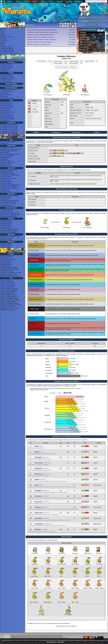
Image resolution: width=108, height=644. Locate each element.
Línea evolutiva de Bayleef (66, 210)
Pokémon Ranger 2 (7, 182)
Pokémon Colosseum (7, 238)
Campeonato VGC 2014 (8, 98)
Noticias (10, 1)
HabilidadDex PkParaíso (8, 78)
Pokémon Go (5, 143)
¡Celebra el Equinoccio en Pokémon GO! (39, 44)
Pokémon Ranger (6, 180)
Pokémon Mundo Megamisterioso (11, 154)
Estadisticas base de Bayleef (66, 351)
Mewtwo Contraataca (7, 256)
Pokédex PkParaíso (7, 75)
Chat (3, 32)
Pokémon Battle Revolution (9, 202)
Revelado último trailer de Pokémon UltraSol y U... (42, 37)
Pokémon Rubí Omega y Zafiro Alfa (11, 149)
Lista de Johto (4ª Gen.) (8, 112)
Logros (3, 43)
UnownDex (5, 71)
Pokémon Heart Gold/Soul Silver (10, 175)
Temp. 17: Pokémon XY (8, 307)
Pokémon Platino (6, 177)
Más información (52, 642)
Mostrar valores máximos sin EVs (39, 390)
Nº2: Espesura (32, 180)
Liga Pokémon (84, 47)
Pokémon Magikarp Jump (8, 142)
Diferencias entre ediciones (87, 42)
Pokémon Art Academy (8, 156)
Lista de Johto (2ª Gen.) (8, 107)
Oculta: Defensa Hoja (34, 184)
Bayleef (74, 213)
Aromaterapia (38, 524)
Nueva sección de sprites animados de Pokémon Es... (43, 30)
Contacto (4, 38)
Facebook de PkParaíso (8, 50)
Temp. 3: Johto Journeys (8, 283)
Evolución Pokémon (7, 67)
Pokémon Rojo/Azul (7, 225)
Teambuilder (5, 93)
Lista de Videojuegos (7, 104)
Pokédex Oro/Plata (7, 80)
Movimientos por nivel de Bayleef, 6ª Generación (66, 437)
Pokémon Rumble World (8, 162)
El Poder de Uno (6, 258)
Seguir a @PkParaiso (6, 20)
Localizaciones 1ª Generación (10, 133)
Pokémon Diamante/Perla (8, 178)
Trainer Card (5, 40)
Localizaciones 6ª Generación (10, 124)
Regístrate (86, 26)
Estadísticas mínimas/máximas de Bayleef (66, 381)
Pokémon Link (5, 190)
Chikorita (91, 113)
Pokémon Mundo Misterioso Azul (10, 188)
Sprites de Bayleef (66, 537)
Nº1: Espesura (32, 176)
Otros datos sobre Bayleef (67, 340)
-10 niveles (52, 393)
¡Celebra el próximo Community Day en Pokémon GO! (43, 32)
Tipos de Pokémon (7, 95)
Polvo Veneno (39, 463)
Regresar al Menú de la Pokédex (66, 626)
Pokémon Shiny (6, 69)
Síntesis (37, 480)
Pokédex (60, 1)
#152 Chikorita (48, 94)
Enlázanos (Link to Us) (8, 37)
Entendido (61, 642)
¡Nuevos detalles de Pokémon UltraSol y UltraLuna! (42, 40)
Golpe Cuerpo (39, 513)
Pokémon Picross (6, 164)
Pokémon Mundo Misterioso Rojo (11, 215)
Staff (3, 33)
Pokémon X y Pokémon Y (8, 148)
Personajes (83, 49)
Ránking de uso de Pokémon (9, 90)
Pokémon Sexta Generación (9, 60)
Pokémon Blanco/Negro (8, 173)
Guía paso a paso (85, 37)
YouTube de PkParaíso (8, 52)
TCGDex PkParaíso (7, 86)
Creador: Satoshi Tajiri (8, 66)
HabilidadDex (78, 1)
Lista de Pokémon (6, 102)
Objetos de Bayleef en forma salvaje (66, 189)
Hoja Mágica (38, 491)
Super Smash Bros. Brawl (9, 204)
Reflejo (37, 485)
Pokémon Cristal (6, 220)
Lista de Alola (5, 120)
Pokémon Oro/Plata (7, 222)
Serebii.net (37, 623)
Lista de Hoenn (6, 109)
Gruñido (37, 452)
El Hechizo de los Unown (8, 259)
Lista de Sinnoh (6, 110)
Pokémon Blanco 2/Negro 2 (9, 170)
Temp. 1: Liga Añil (6, 280)
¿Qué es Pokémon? (7, 64)
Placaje (37, 446)
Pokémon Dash (6, 192)
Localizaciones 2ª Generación (10, 131)
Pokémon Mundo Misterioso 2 (10, 187)
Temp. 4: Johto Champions (9, 285)
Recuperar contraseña (96, 26)
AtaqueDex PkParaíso (8, 76)
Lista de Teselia (6, 114)
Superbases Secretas (86, 52)
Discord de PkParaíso (7, 48)
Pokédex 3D (5, 159)
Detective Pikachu (6, 166)
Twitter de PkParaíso (7, 47)
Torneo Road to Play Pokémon (10, 53)
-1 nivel (59, 393)
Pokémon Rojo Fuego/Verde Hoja (11, 213)
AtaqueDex (69, 1)
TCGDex (51, 1)
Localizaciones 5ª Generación (10, 126)
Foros (3, 30)
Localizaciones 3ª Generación (10, 129)
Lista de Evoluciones (7, 105)
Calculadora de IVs (7, 91)
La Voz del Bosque (7, 261)
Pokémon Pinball (6, 227)
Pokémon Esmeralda (7, 210)
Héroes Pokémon (6, 263)
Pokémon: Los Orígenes (8, 310)
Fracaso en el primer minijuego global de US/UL (41, 35)
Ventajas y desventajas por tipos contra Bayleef (67, 138)
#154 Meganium (85, 94)
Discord (18, 1)
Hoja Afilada (38, 457)
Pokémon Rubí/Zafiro (7, 211)
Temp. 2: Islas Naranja (8, 282)
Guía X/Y (35, 1)
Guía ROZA (27, 1)
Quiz (43, 1)
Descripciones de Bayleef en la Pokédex (66, 234)
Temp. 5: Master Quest (8, 287)
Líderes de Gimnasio (85, 45)
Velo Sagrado (38, 518)
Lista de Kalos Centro (7, 115)
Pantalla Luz (38, 507)
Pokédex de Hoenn (85, 40)
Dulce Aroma (38, 502)
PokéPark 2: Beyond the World (10, 196)
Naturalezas (5, 96)
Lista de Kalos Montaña (8, 119)
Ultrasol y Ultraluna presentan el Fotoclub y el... (41, 42)
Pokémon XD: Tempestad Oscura (11, 236)
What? (105, 643)
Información (83, 35)
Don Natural (38, 496)
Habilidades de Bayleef (66, 167)
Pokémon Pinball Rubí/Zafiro (9, 216)
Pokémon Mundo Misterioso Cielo (11, 185)
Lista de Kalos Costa (7, 117)
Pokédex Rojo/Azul (7, 81)
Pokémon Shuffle (6, 161)
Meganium (104, 213)
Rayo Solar (38, 529)
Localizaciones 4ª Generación (10, 128)
